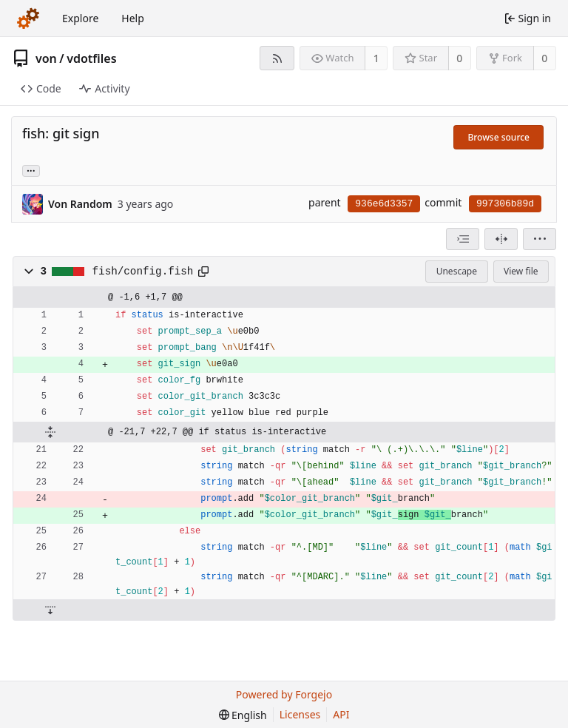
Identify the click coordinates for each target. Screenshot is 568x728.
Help (133, 18)
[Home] (28, 18)
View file (521, 271)
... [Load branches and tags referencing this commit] (31, 170)
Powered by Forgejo (284, 694)
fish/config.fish (143, 272)
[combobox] (463, 239)
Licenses (300, 714)
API (341, 714)
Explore (80, 18)
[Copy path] (203, 272)
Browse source (498, 137)
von (46, 58)
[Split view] (501, 239)
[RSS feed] (277, 58)
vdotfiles (91, 58)
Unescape (457, 271)
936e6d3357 (384, 204)
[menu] (540, 239)
